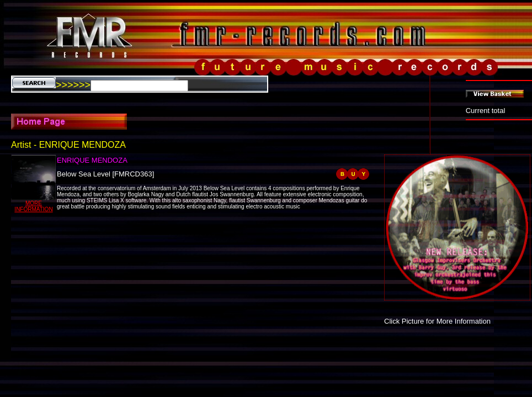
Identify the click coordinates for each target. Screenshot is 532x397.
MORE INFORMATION (33, 206)
